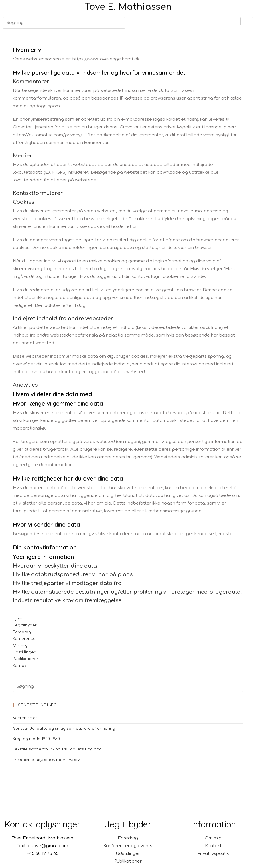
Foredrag (22, 632)
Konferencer (25, 639)
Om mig (20, 646)
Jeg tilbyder (25, 625)
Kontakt (20, 666)
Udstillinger (24, 652)
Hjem (18, 619)
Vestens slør (25, 718)
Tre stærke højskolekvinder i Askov (46, 760)
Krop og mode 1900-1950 (36, 739)
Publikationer (26, 659)
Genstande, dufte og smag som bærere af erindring (64, 729)
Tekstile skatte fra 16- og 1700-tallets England (57, 749)
